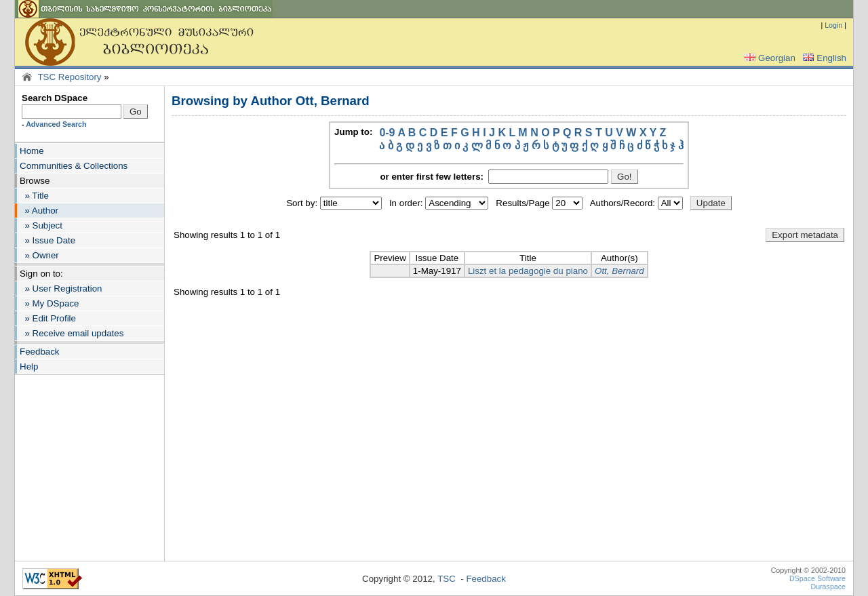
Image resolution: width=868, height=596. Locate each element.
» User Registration (61, 289)
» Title (34, 196)
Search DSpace (55, 98)
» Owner (39, 255)
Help (29, 366)
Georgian (769, 58)
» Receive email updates (72, 333)
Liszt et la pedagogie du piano (528, 271)
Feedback (40, 352)
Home (32, 151)
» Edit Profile (48, 318)
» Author (39, 211)
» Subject (41, 225)
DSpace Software (817, 578)
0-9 (387, 133)
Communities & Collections (74, 166)
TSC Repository (69, 77)
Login (833, 25)
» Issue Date (47, 240)
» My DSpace (49, 303)
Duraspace (828, 587)
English (823, 58)
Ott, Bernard (619, 271)
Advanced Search (56, 124)
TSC (447, 579)
